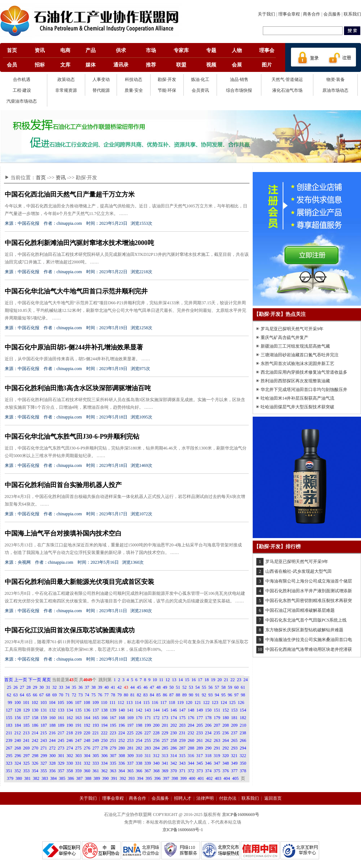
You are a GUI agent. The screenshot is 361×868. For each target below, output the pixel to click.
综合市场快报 (239, 90)
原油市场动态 (335, 90)
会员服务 (332, 14)
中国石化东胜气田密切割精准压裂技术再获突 (309, 601)
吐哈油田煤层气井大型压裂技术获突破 (297, 407)
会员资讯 (200, 90)
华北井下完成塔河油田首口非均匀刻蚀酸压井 (304, 390)
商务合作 (312, 14)
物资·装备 (336, 80)
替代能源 (101, 90)
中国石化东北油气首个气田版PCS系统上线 (306, 620)
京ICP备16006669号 (241, 815)
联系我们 (352, 14)
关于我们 (266, 14)
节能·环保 (167, 90)
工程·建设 (22, 90)
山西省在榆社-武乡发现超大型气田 (299, 571)
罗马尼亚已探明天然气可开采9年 (292, 329)
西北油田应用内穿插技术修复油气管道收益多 (304, 372)
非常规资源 (66, 90)
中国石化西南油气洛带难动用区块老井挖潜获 (309, 649)
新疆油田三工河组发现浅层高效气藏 (295, 346)
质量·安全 (134, 90)
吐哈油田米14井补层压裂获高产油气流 (297, 398)
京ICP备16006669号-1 (183, 830)
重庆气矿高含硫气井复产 (284, 338)
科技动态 (134, 80)
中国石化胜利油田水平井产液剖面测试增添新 (309, 591)
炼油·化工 (200, 80)
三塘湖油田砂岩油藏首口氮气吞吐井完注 (300, 355)
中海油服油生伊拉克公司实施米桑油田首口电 (309, 640)
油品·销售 (239, 80)
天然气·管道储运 (287, 80)
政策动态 (66, 80)
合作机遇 (22, 80)
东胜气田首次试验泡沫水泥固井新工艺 (297, 364)
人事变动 (101, 80)
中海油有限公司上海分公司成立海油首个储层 (309, 581)
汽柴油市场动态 (22, 101)
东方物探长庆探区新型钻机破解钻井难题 (304, 630)
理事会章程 (289, 14)
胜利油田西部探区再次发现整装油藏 (295, 381)
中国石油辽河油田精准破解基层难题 (300, 610)
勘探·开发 (167, 80)
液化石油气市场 (287, 90)
